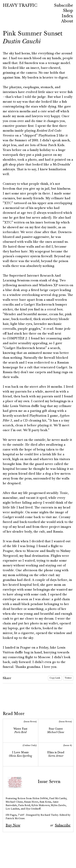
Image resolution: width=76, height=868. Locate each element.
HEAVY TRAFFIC (20, 5)
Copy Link (55, 678)
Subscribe (63, 825)
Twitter (68, 678)
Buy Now (13, 825)
